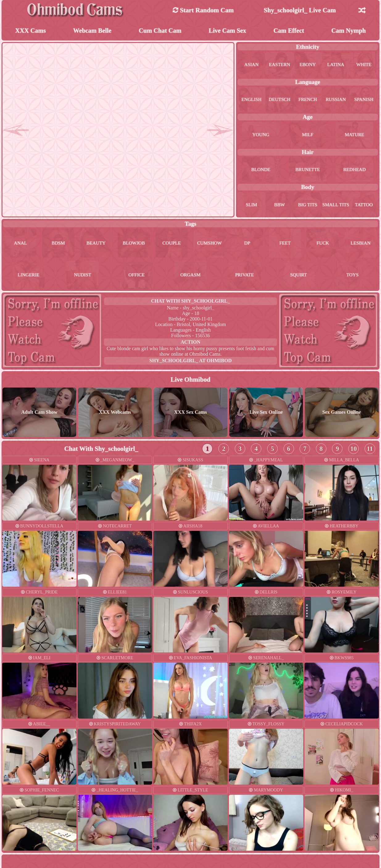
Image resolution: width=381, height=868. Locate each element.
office (167, 277)
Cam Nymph (349, 31)
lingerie (72, 277)
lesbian (25, 277)
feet (317, 244)
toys (356, 277)
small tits (336, 205)
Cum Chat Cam (160, 31)
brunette (308, 170)
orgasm (214, 277)
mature (354, 135)
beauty (107, 244)
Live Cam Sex (228, 31)
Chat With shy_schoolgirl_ (190, 303)
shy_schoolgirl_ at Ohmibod (190, 363)
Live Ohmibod (190, 382)
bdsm (64, 244)
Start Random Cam (203, 10)
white (364, 65)
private (261, 277)
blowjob (149, 244)
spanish (364, 100)
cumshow (233, 244)
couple (190, 244)
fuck (359, 244)
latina (336, 65)
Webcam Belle (92, 31)
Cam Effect (289, 31)
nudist (120, 277)
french (308, 100)
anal (23, 244)
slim (251, 205)
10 (354, 451)
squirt (309, 277)
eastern (280, 65)
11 (370, 451)
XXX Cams (30, 31)
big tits (308, 205)
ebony (308, 65)
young (261, 135)
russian (336, 100)
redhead (354, 170)
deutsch (280, 100)
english (251, 100)
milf (308, 135)
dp (274, 244)
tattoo (364, 205)
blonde (261, 170)
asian (252, 65)
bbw (280, 205)
